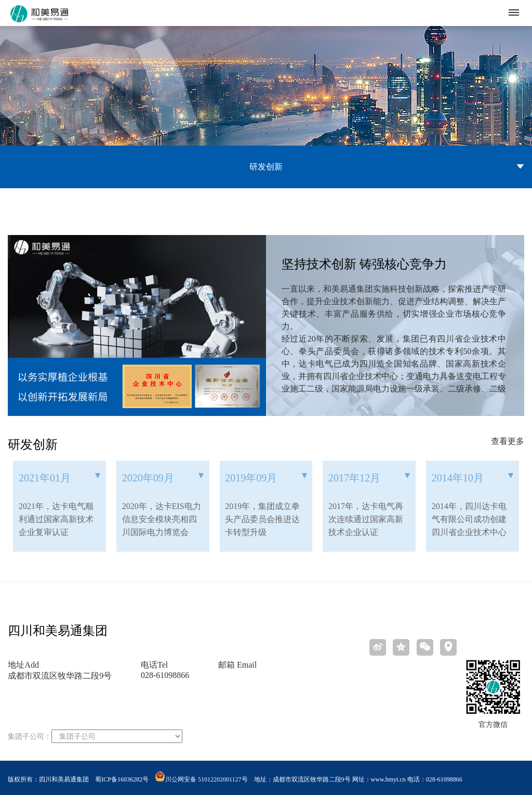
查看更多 (508, 441)
